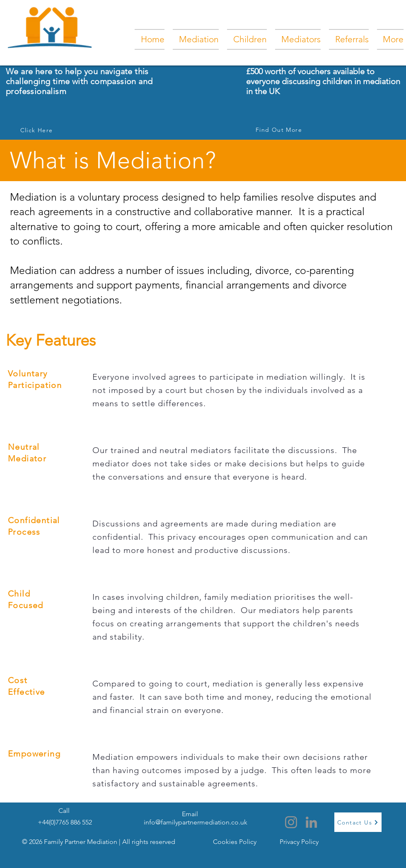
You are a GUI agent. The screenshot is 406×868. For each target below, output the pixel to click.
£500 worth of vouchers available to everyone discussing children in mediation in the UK (323, 81)
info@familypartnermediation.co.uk (196, 822)
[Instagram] (291, 822)
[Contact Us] (358, 822)
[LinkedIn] (311, 822)
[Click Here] (37, 130)
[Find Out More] (280, 130)
